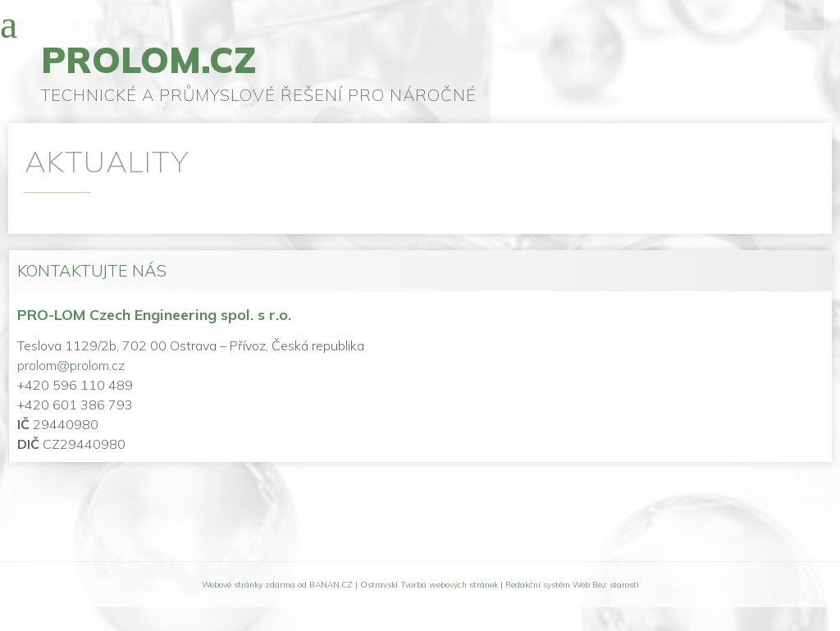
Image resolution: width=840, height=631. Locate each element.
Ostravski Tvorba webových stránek (429, 585)
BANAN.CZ (331, 585)
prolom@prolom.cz (71, 365)
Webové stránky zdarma (249, 585)
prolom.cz (148, 59)
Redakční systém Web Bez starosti (572, 585)
